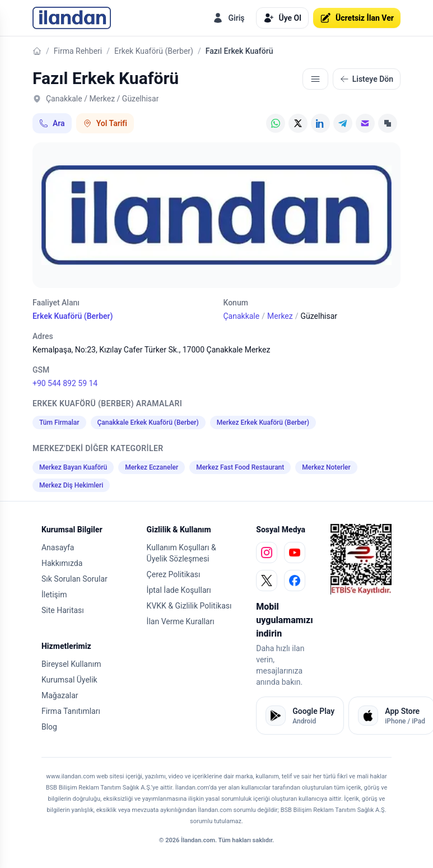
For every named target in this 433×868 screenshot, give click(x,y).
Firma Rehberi (78, 51)
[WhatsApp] (276, 123)
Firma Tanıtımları (71, 711)
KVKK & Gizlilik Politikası (189, 606)
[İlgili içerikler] (315, 79)
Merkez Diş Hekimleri (71, 485)
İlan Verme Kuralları (181, 621)
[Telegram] (343, 123)
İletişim (54, 595)
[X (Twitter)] (298, 123)
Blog (49, 727)
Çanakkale (241, 316)
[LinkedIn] (320, 123)
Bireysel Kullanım (71, 664)
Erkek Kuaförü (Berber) (154, 51)
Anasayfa (58, 547)
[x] (267, 581)
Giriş (228, 18)
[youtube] (295, 553)
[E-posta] (365, 123)
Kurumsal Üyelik (69, 680)
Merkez (280, 316)
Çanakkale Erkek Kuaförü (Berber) (148, 423)
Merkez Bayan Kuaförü (73, 467)
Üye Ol (282, 18)
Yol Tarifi (105, 123)
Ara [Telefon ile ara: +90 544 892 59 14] (52, 123)
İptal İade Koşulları (179, 590)
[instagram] (267, 553)
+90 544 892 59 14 (65, 383)
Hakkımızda (62, 563)
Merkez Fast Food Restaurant (240, 467)
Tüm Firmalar (59, 423)
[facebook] (295, 581)
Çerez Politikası (174, 574)
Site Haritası (63, 610)
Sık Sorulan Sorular (75, 579)
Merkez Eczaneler (152, 467)
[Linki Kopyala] (388, 123)
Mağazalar (60, 695)
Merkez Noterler (326, 467)
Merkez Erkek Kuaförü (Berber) (263, 423)
